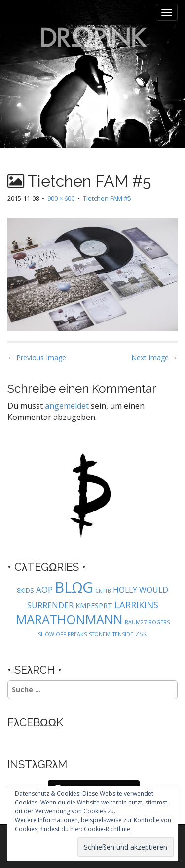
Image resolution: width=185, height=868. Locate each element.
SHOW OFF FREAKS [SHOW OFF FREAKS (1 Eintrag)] (62, 634)
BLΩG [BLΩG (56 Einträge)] (74, 587)
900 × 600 (61, 198)
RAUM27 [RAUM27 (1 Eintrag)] (136, 622)
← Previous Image (37, 358)
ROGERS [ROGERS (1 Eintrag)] (159, 622)
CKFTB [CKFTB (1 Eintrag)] (103, 591)
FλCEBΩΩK (35, 722)
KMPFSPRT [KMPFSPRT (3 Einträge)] (94, 605)
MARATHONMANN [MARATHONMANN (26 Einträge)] (69, 619)
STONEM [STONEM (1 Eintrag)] (100, 634)
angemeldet (67, 406)
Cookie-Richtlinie (107, 829)
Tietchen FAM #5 (107, 198)
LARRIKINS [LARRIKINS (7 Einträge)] (136, 604)
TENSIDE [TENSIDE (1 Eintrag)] (123, 634)
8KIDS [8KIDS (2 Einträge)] (25, 590)
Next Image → (154, 358)
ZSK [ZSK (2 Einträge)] (141, 634)
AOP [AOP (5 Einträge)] (44, 590)
